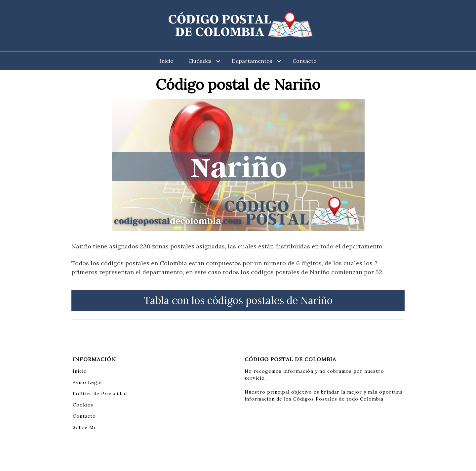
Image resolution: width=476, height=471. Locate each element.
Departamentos (252, 61)
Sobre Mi (84, 427)
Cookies (83, 405)
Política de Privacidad (100, 394)
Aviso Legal (87, 382)
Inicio (166, 61)
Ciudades (200, 61)
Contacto (305, 61)
